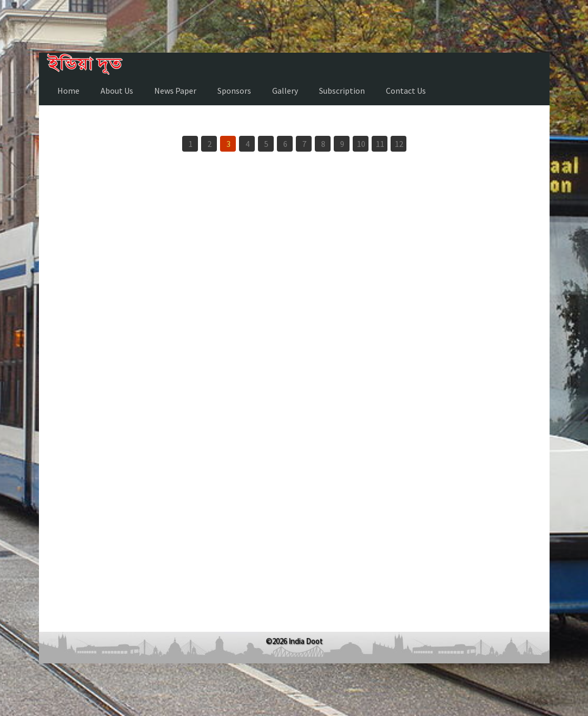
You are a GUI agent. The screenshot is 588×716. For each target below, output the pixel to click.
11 (380, 144)
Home (68, 91)
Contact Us (406, 91)
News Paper (175, 91)
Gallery (285, 91)
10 (361, 144)
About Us (117, 91)
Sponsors (234, 91)
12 (399, 144)
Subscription (342, 91)
